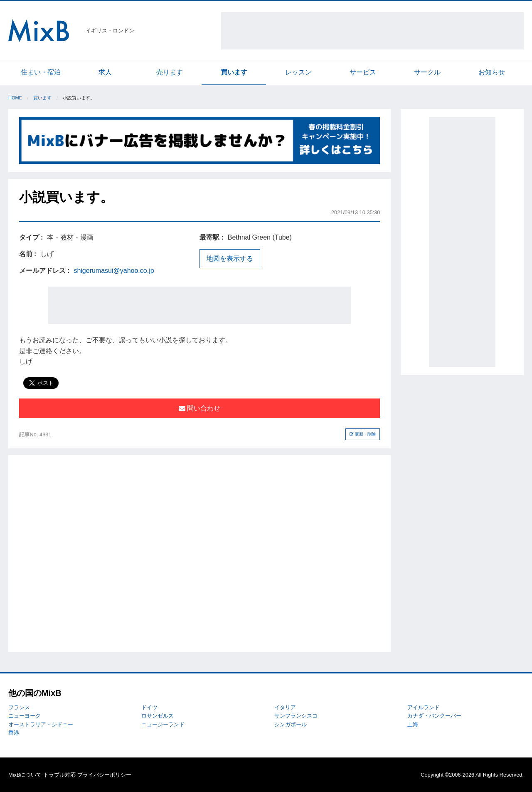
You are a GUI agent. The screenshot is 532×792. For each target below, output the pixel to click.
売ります (170, 72)
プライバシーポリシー (104, 775)
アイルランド (424, 707)
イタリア (285, 707)
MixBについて (25, 775)
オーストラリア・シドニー (41, 724)
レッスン (298, 72)
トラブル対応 (59, 775)
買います (234, 72)
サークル (427, 72)
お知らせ (492, 72)
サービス (363, 72)
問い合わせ (199, 408)
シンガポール (291, 724)
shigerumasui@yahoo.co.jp (114, 271)
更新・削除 (363, 434)
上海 (413, 724)
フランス (19, 707)
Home (15, 98)
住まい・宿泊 (41, 72)
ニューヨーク (25, 716)
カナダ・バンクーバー (434, 716)
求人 (105, 72)
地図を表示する (230, 259)
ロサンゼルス (158, 716)
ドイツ (149, 707)
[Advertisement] (372, 31)
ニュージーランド (163, 724)
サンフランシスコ (296, 716)
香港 (14, 733)
